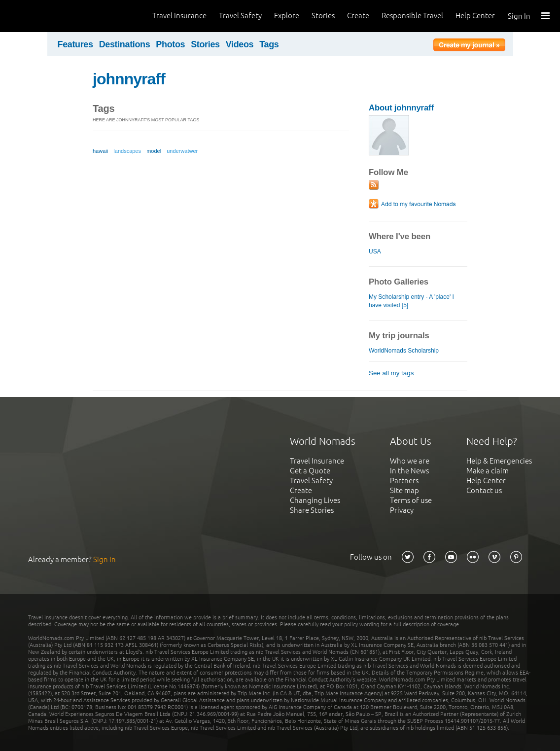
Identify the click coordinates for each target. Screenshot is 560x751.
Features (75, 44)
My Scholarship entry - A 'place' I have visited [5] (411, 301)
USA (375, 251)
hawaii (100, 151)
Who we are (410, 461)
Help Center (475, 16)
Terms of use (411, 500)
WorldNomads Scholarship (404, 351)
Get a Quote (310, 471)
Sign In (519, 16)
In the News (409, 471)
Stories (323, 16)
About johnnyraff (401, 108)
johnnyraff (129, 79)
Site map (404, 490)
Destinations (125, 44)
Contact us (484, 490)
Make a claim (488, 471)
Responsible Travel (412, 16)
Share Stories (312, 510)
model (154, 151)
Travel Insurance (179, 16)
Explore (287, 16)
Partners (404, 481)
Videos (240, 44)
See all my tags (391, 373)
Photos (170, 44)
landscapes (127, 151)
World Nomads (52, 16)
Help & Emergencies (499, 461)
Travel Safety (240, 16)
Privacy (402, 510)
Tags (269, 44)
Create (358, 16)
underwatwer (182, 151)
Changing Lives (315, 500)
